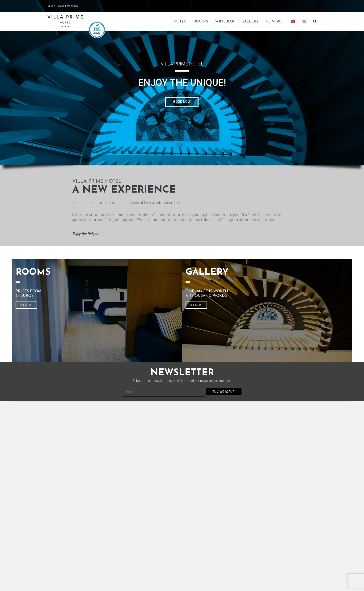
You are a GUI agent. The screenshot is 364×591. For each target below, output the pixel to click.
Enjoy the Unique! (86, 234)
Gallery (250, 22)
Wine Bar (225, 22)
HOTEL (180, 22)
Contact (275, 22)
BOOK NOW (182, 102)
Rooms (201, 22)
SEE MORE (26, 305)
